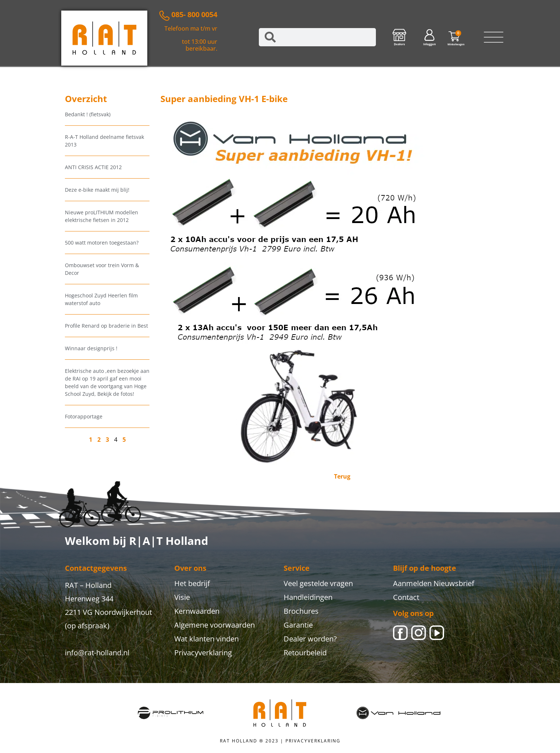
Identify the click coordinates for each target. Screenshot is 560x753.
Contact (406, 597)
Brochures (301, 611)
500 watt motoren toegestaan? (102, 243)
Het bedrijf (192, 583)
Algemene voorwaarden (215, 625)
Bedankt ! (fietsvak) (88, 114)
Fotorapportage (84, 416)
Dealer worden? (310, 639)
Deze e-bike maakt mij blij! (97, 190)
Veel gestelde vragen (318, 583)
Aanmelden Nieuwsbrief (434, 583)
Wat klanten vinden (207, 639)
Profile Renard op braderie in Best (106, 326)
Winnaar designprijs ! (91, 348)
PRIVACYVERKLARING (313, 741)
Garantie (298, 625)
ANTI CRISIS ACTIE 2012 (93, 167)
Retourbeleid (305, 653)
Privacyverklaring (203, 653)
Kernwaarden (197, 611)
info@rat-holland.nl (97, 653)
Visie (182, 597)
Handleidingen (308, 597)
